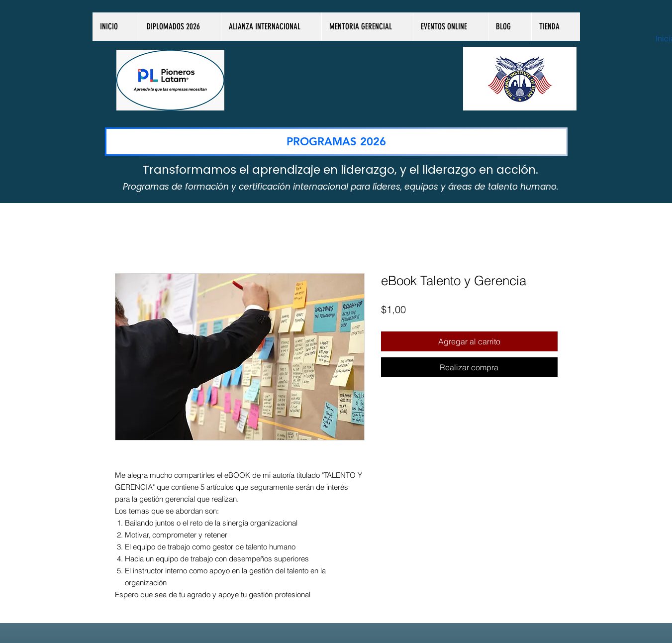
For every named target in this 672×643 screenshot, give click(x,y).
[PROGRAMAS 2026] (336, 142)
